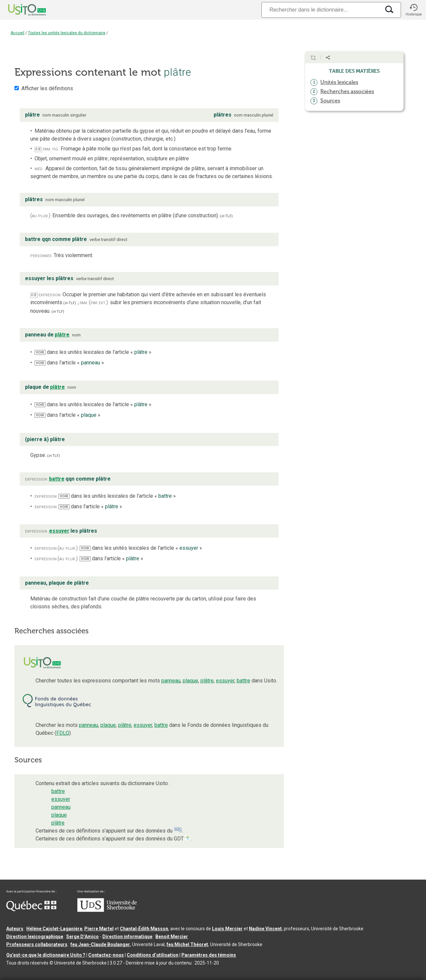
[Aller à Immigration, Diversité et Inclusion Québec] (31, 910)
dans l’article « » (69, 363)
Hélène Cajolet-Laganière (54, 929)
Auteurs (15, 929)
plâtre (207, 681)
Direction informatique (127, 937)
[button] (413, 10)
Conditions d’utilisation (153, 955)
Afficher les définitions (47, 88)
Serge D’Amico (82, 937)
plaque (190, 681)
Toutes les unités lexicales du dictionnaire (67, 33)
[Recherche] (321, 10)
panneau (171, 681)
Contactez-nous (106, 955)
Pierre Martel (99, 929)
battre (243, 681)
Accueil (17, 33)
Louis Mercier (227, 929)
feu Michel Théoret (187, 944)
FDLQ (63, 733)
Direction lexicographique (35, 937)
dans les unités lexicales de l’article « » (93, 352)
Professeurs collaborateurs (37, 944)
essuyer (225, 681)
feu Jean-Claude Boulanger (100, 944)
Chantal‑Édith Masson (144, 929)
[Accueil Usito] (20, 10)
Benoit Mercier (172, 937)
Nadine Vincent (265, 929)
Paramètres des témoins (209, 955)
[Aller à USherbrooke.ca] (107, 910)
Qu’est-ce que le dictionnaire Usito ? (46, 955)
